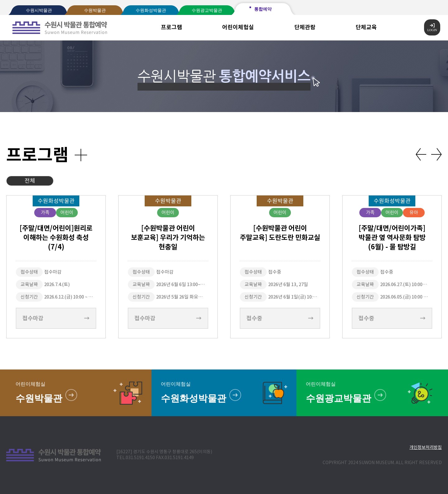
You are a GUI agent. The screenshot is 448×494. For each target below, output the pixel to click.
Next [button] (436, 154)
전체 (30, 181)
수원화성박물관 (151, 10)
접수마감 (56, 318)
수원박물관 (95, 10)
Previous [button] (421, 154)
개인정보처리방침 (426, 447)
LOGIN (432, 28)
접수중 (280, 318)
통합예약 (263, 9)
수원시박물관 (39, 10)
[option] (56, 267)
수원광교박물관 (207, 10)
